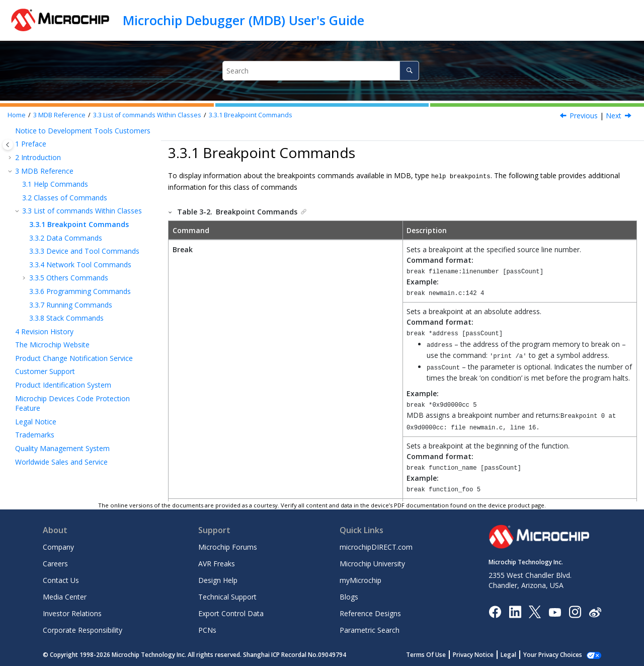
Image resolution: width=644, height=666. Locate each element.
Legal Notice (36, 422)
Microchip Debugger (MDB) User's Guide (244, 20)
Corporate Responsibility (83, 630)
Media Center (65, 596)
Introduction (38, 157)
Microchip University (372, 563)
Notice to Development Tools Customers (83, 131)
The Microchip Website (52, 345)
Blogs (349, 596)
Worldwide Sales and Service (61, 462)
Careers (55, 563)
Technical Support (227, 596)
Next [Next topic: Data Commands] (614, 116)
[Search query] (321, 71)
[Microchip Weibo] (595, 611)
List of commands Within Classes (147, 115)
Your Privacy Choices (553, 654)
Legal (508, 654)
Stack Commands (66, 318)
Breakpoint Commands (251, 115)
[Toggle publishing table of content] (8, 145)
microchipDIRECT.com (376, 546)
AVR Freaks (217, 563)
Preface (31, 144)
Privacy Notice (473, 654)
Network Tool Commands (80, 265)
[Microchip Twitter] (535, 611)
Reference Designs (370, 613)
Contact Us (61, 580)
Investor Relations (72, 613)
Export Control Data (231, 613)
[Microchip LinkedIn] (515, 611)
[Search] (409, 71)
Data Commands (66, 238)
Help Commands (55, 184)
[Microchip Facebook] (495, 611)
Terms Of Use (426, 654)
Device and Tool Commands (84, 251)
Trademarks (35, 435)
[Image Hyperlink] (555, 611)
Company (58, 546)
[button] (11, 131)
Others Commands (69, 278)
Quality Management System (62, 448)
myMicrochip (360, 580)
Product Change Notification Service (74, 358)
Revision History (44, 331)
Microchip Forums (228, 546)
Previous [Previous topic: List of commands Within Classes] (584, 116)
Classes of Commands (65, 198)
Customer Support (45, 371)
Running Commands (71, 305)
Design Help (218, 580)
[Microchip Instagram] (575, 611)
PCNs (207, 630)
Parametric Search (370, 630)
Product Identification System (63, 385)
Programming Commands (80, 291)
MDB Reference (59, 115)
